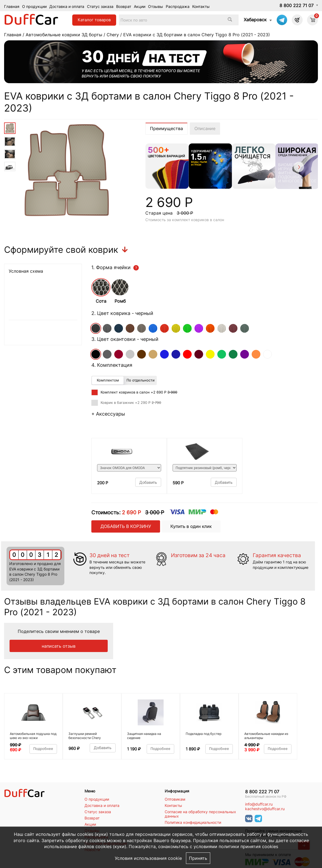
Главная (12, 6)
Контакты (201, 6)
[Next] (298, 168)
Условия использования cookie (148, 858)
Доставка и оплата (67, 6)
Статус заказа (100, 6)
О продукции (34, 6)
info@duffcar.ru (259, 804)
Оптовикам (175, 799)
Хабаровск (255, 20)
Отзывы (156, 6)
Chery (113, 35)
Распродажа (178, 6)
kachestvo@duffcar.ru (265, 809)
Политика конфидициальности (193, 822)
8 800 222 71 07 (297, 5)
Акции (140, 6)
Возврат (124, 6)
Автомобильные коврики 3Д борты (64, 35)
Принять (198, 858)
